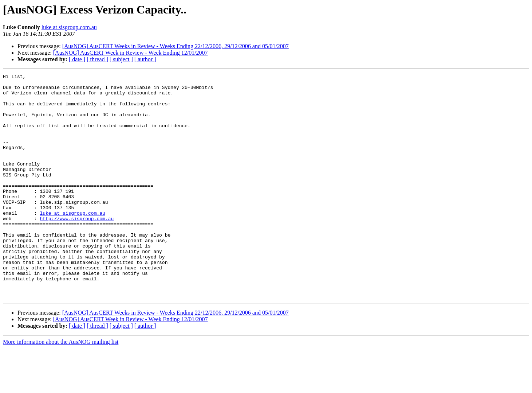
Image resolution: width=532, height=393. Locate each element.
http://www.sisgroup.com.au (77, 248)
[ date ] (77, 59)
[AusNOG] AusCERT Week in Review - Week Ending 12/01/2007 (131, 53)
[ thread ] (97, 59)
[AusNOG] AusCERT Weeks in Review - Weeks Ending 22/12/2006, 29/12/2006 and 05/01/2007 (176, 46)
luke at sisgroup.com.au (69, 27)
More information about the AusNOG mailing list (61, 387)
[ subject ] (121, 59)
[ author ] (145, 59)
